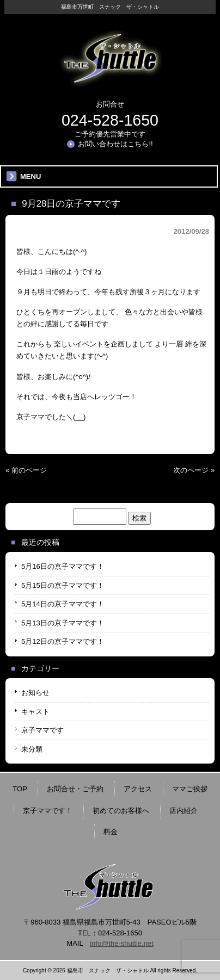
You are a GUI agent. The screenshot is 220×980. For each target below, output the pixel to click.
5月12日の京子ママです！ (63, 641)
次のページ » (194, 470)
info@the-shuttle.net (122, 943)
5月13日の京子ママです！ (63, 623)
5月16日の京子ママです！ (63, 566)
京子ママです (42, 730)
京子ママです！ (48, 811)
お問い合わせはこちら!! (115, 144)
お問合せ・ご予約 (75, 789)
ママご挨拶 (190, 789)
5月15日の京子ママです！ (63, 585)
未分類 (32, 749)
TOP (20, 789)
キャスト (35, 712)
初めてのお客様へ (121, 811)
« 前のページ (26, 470)
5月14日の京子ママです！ (63, 604)
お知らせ (35, 693)
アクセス (138, 789)
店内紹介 (184, 811)
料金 (111, 832)
